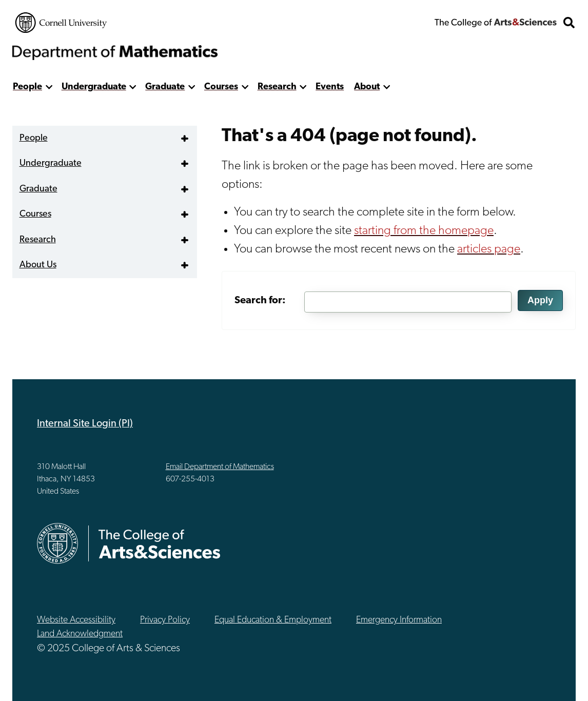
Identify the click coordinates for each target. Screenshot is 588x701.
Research (277, 87)
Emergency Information (399, 620)
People (27, 87)
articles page (489, 249)
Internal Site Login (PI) (85, 424)
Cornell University (61, 23)
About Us (38, 265)
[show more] (49, 87)
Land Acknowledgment (80, 634)
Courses (221, 87)
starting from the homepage (424, 231)
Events (330, 87)
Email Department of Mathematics (220, 467)
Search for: (260, 301)
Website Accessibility (76, 620)
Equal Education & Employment (273, 620)
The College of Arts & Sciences (496, 23)
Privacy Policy (165, 620)
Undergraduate (94, 87)
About (367, 87)
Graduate (165, 87)
